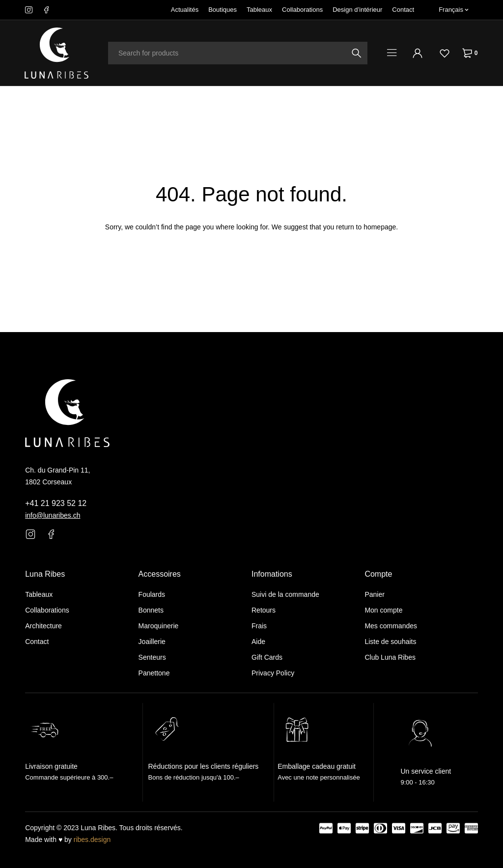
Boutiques (223, 10)
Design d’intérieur (357, 10)
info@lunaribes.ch (53, 515)
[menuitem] (454, 10)
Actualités (185, 10)
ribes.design (92, 840)
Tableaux (259, 10)
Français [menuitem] (451, 10)
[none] (454, 10)
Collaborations (302, 10)
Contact (403, 10)
